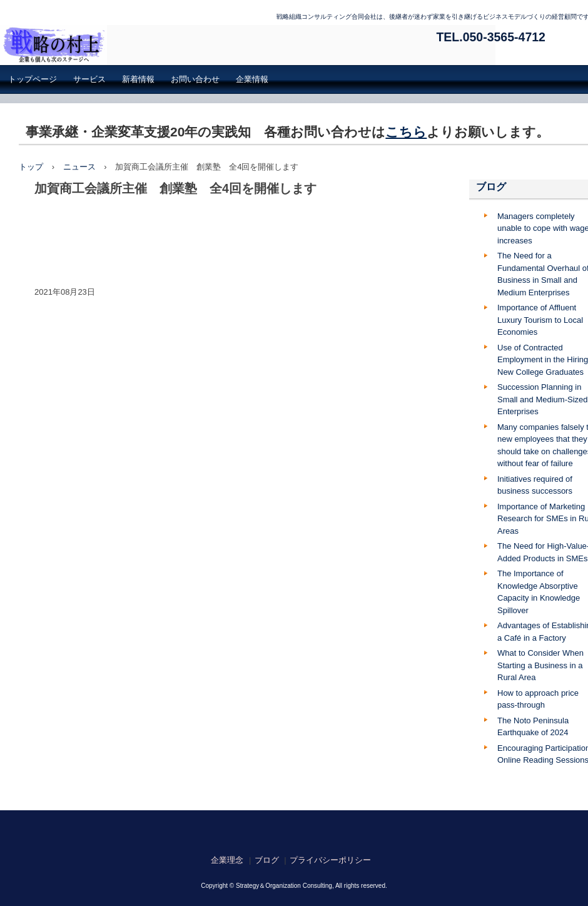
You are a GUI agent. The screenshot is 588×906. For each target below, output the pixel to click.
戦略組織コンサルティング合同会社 (248, 45)
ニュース (79, 167)
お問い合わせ (195, 79)
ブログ (491, 187)
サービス (89, 79)
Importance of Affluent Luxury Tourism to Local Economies (540, 320)
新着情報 (138, 79)
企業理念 (227, 860)
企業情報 (252, 79)
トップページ (33, 79)
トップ (31, 167)
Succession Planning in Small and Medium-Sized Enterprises (543, 399)
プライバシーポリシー (330, 860)
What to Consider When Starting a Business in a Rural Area (540, 665)
